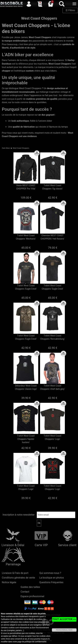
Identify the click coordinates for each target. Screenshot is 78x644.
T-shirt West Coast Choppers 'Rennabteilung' (52, 337)
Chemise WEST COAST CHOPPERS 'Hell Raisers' (52, 237)
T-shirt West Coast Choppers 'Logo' (52, 437)
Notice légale (9, 582)
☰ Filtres (70, 10)
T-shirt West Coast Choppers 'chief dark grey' (52, 387)
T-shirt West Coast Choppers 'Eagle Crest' (26, 287)
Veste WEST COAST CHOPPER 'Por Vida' (26, 187)
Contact (25, 592)
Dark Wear (6, 148)
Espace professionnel (32, 596)
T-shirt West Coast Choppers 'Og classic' (53, 187)
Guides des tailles (30, 587)
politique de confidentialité (35, 642)
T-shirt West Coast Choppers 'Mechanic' (26, 237)
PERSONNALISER (64, 630)
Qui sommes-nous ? (50, 573)
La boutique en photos (52, 578)
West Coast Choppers (21, 148)
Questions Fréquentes (51, 582)
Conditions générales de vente (18, 578)
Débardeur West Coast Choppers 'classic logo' (26, 387)
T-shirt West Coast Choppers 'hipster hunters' (26, 439)
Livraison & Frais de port (15, 573)
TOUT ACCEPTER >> (64, 619)
